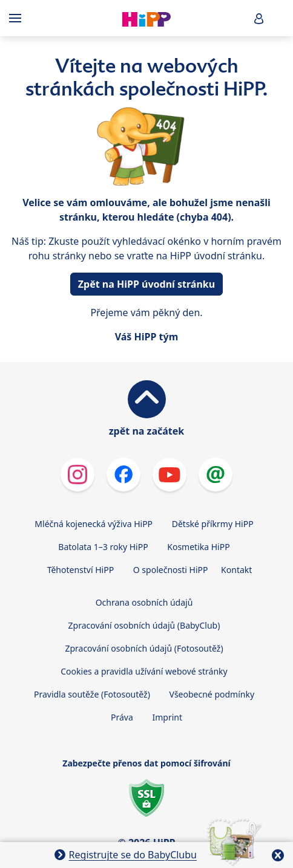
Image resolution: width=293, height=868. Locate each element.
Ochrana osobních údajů (144, 602)
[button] (259, 18)
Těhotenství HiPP (81, 570)
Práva (122, 717)
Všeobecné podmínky (212, 694)
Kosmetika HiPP (198, 547)
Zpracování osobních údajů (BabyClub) (144, 625)
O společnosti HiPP (171, 570)
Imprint (167, 717)
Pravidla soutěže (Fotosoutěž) (92, 694)
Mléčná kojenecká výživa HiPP (94, 524)
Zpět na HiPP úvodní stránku (146, 284)
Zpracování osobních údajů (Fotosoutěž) (144, 648)
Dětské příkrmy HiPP (213, 524)
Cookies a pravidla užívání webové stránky (144, 671)
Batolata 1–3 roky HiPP (103, 547)
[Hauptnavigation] (18, 18)
